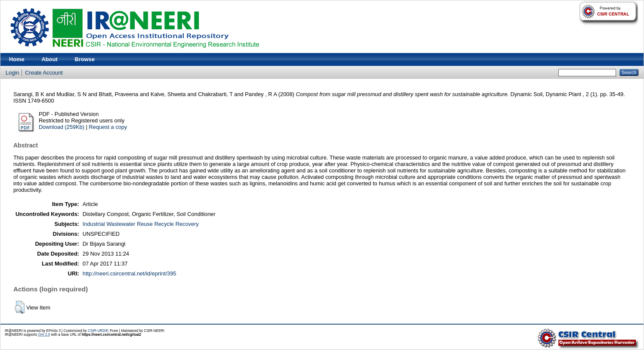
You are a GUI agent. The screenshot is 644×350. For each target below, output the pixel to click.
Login (12, 73)
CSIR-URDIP (98, 331)
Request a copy (108, 127)
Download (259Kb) (62, 127)
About (50, 59)
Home (17, 59)
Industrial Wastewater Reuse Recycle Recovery (141, 224)
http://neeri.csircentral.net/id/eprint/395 (130, 273)
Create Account (44, 73)
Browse (85, 59)
